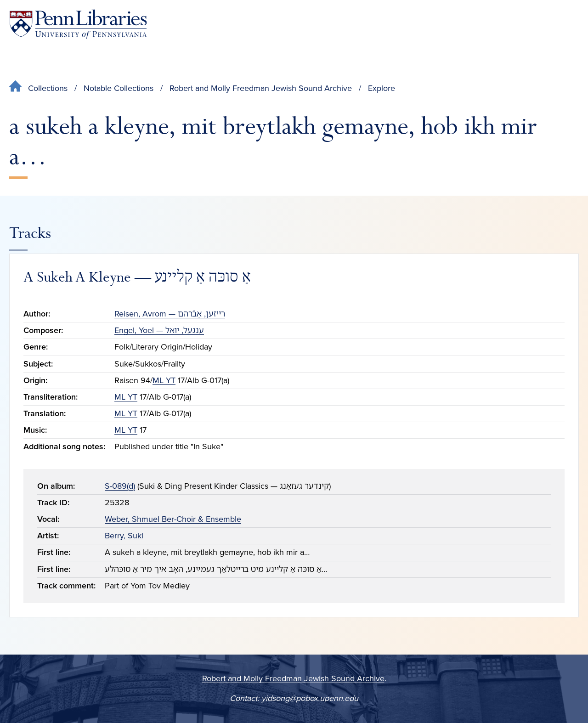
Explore (382, 88)
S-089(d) (120, 486)
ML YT (164, 380)
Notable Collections (119, 88)
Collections (48, 88)
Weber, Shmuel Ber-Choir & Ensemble (173, 519)
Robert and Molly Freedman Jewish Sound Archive (261, 88)
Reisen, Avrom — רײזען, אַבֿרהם (170, 314)
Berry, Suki (124, 536)
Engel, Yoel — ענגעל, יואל (159, 330)
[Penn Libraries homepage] (78, 24)
